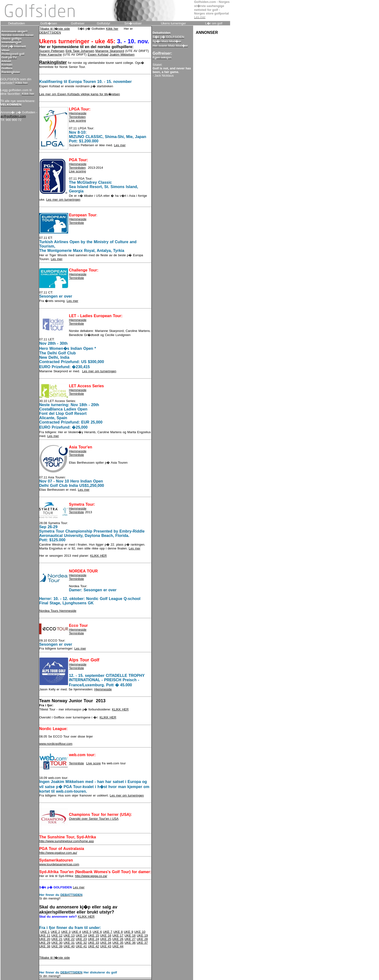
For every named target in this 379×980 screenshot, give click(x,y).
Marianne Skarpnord (110, 51)
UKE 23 (81, 939)
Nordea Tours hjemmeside (58, 611)
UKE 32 (81, 943)
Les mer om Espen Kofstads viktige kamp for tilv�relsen (80, 94)
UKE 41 (81, 946)
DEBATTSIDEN (50, 33)
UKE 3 (66, 932)
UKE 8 (118, 932)
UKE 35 (118, 943)
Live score (94, 763)
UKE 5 (87, 932)
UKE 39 (57, 946)
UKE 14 (81, 935)
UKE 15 (94, 935)
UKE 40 (69, 946)
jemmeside (79, 508)
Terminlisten (77, 117)
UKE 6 (97, 932)
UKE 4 (76, 932)
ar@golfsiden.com (13, 116)
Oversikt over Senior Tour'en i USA (94, 819)
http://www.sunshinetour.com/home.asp (66, 841)
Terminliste (76, 223)
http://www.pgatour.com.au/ (58, 853)
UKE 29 (45, 943)
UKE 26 (118, 939)
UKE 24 (94, 939)
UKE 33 (94, 943)
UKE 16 (106, 935)
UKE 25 (106, 939)
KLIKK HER (98, 556)
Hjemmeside (78, 113)
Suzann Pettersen (52, 51)
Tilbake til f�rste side (55, 29)
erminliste (77, 512)
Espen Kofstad (98, 55)
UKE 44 (118, 946)
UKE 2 (55, 932)
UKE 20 (45, 939)
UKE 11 (45, 935)
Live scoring (77, 121)
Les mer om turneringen (63, 200)
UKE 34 (106, 943)
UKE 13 (69, 935)
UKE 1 (45, 932)
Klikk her (112, 29)
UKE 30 (57, 943)
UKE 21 (57, 939)
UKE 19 (142, 935)
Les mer (120, 145)
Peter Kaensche (51, 55)
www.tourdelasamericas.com (59, 864)
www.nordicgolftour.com (56, 744)
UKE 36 (130, 943)
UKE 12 (57, 935)
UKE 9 (128, 932)
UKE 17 (118, 935)
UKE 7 (108, 932)
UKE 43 (106, 946)
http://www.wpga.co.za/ (91, 876)
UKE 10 (140, 932)
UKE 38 (45, 946)
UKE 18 (130, 935)
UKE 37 (142, 943)
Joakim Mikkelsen (122, 55)
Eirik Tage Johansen (80, 51)
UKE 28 (142, 939)
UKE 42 (94, 946)
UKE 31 (69, 943)
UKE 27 (130, 939)
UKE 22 (69, 939)
